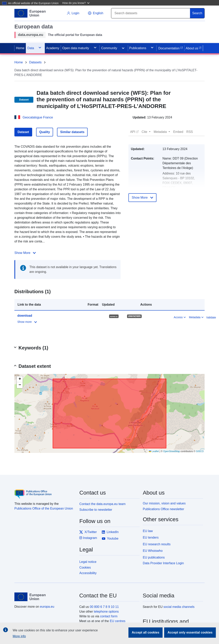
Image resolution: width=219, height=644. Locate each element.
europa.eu (47, 607)
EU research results (157, 544)
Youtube (110, 539)
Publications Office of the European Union (44, 508)
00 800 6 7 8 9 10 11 (104, 607)
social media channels (179, 607)
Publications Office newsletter (164, 509)
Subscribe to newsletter (96, 510)
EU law (148, 531)
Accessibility (88, 573)
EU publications (154, 557)
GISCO (200, 451)
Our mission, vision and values (164, 503)
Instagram (88, 538)
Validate (211, 317)
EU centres (117, 621)
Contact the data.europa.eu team (102, 504)
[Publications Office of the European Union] (44, 491)
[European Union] (45, 597)
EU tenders (151, 537)
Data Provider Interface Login (163, 563)
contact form (109, 616)
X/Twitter (88, 532)
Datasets (35, 62)
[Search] (151, 13)
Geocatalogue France (38, 117)
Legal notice (88, 562)
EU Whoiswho (153, 551)
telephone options (106, 612)
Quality (45, 132)
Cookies (85, 567)
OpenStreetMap (172, 451)
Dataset (23, 132)
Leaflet (154, 451)
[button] (76, 3)
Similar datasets (72, 132)
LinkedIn (110, 532)
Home (19, 62)
